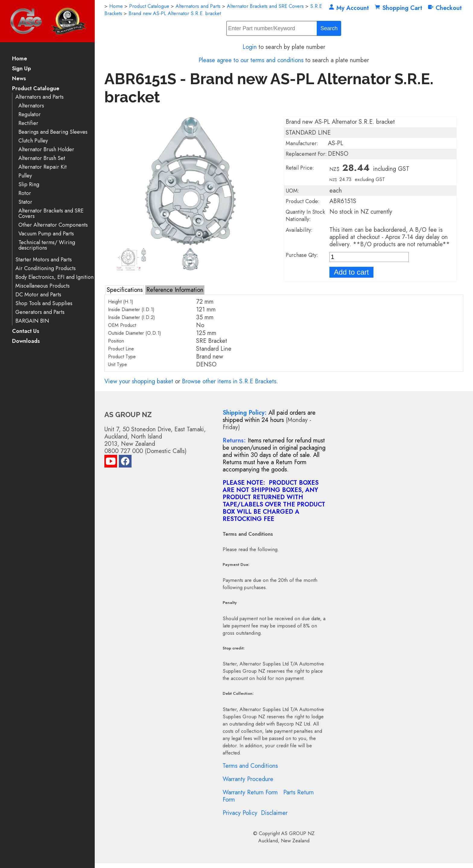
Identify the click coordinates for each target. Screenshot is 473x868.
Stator (25, 202)
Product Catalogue (36, 89)
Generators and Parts (40, 312)
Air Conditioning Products (46, 268)
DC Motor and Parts (38, 295)
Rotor (25, 193)
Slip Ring (29, 185)
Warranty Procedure (248, 779)
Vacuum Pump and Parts (46, 234)
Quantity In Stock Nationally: (305, 215)
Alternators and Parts (40, 97)
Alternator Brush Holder (46, 150)
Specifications (125, 290)
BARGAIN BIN (32, 321)
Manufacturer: (302, 143)
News (19, 79)
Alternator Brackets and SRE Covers (51, 214)
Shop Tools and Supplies (44, 303)
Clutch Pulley (33, 141)
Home (20, 59)
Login (250, 47)
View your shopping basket (139, 381)
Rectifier (28, 123)
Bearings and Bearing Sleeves (53, 132)
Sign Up (22, 69)
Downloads (26, 341)
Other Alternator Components (53, 225)
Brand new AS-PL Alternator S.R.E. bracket (175, 13)
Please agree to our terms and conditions (251, 60)
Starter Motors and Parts (44, 260)
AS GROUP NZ (298, 833)
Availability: (299, 230)
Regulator (30, 115)
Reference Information (175, 290)
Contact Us (26, 332)
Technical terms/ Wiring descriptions (47, 245)
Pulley (25, 176)
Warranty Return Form (250, 792)
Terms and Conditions (250, 766)
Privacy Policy (240, 813)
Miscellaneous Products (43, 286)
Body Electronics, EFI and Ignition (54, 277)
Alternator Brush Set (42, 158)
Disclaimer (274, 813)
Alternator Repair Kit (43, 167)
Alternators (31, 106)
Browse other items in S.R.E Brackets (229, 381)
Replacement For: (306, 154)
